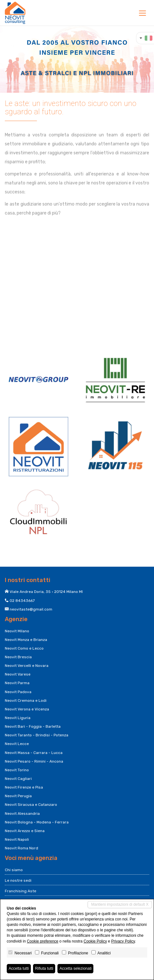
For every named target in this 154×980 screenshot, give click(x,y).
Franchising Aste (21, 891)
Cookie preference (43, 941)
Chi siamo (14, 870)
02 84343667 (22, 601)
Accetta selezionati (75, 968)
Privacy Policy (123, 941)
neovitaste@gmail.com (31, 609)
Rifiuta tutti (44, 968)
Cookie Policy (95, 941)
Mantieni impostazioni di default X (120, 904)
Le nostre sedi (18, 880)
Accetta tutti (19, 968)
